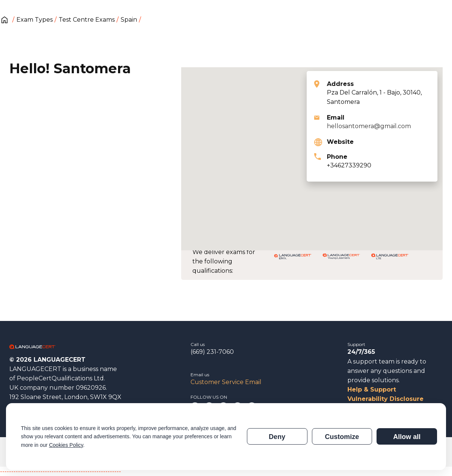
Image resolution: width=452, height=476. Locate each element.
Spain (129, 20)
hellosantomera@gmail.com (369, 126)
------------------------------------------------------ (61, 471)
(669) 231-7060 (212, 352)
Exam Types (35, 20)
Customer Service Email (226, 382)
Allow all (407, 437)
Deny (277, 437)
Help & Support (372, 390)
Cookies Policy (66, 445)
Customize (342, 437)
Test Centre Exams (87, 20)
